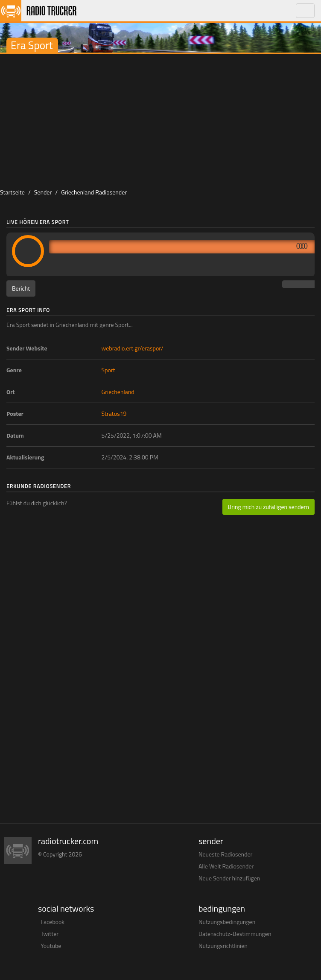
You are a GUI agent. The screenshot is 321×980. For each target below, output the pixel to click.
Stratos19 (114, 413)
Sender (43, 192)
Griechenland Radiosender (94, 192)
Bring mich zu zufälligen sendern (268, 507)
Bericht (21, 288)
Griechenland (118, 392)
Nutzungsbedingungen (227, 922)
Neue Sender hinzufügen (229, 878)
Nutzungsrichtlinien (223, 946)
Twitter (50, 934)
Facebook (53, 922)
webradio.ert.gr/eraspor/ (133, 348)
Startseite (12, 192)
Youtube (51, 946)
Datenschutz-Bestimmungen (235, 934)
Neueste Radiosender (225, 854)
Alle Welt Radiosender (226, 866)
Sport (108, 370)
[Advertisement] (160, 118)
